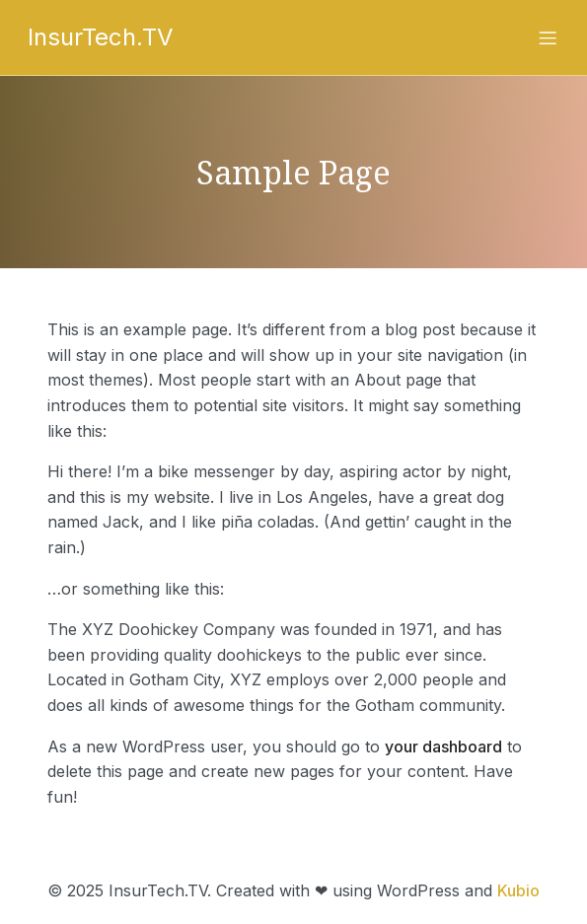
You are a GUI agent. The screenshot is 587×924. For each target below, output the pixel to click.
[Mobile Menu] (549, 37)
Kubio (518, 890)
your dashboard (443, 746)
